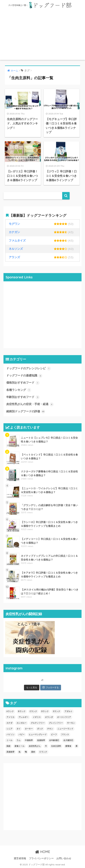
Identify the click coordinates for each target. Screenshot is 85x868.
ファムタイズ (17, 241)
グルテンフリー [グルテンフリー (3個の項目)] (38, 723)
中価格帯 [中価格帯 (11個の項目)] (29, 740)
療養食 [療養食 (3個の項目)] (68, 746)
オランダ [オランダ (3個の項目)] (49, 717)
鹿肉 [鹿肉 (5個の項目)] (33, 752)
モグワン (14, 224)
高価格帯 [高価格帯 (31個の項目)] (10, 752)
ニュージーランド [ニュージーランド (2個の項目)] (65, 729)
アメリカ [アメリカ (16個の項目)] (10, 717)
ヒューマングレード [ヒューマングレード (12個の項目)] (38, 735)
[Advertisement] (43, 35)
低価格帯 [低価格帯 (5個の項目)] (41, 740)
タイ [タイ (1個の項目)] (19, 729)
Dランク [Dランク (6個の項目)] (45, 711)
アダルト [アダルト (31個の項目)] (68, 711)
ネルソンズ (16, 249)
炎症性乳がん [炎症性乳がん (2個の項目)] (35, 746)
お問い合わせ (64, 858)
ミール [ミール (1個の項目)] (9, 740)
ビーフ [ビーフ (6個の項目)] (54, 735)
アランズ (14, 257)
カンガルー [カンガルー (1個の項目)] (21, 723)
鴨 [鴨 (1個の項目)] (26, 752)
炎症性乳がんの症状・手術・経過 (30, 404)
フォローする (51, 687)
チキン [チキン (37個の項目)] (50, 729)
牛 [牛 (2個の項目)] (46, 746)
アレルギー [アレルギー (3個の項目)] (23, 717)
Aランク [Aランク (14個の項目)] (10, 711)
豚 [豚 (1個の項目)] (77, 746)
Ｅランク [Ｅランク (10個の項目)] (43, 752)
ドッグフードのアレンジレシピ (29, 369)
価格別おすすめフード (23, 383)
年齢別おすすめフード (23, 397)
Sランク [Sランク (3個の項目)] (57, 711)
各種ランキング (19, 390)
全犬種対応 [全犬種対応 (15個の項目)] (68, 740)
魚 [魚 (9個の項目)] (20, 752)
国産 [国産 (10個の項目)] (8, 746)
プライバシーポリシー (41, 858)
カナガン (14, 232)
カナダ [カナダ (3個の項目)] (9, 723)
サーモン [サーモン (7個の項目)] (71, 723)
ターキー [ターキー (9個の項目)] (29, 729)
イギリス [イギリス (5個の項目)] (37, 717)
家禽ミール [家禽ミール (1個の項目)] (20, 746)
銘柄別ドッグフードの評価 (26, 412)
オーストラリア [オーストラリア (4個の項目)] (64, 717)
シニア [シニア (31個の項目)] (9, 729)
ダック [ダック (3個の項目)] (40, 729)
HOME (43, 852)
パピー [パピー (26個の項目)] (21, 735)
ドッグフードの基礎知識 (24, 376)
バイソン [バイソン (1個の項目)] (10, 735)
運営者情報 (20, 858)
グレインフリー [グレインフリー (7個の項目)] (56, 723)
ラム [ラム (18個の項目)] (19, 740)
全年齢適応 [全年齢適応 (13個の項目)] (54, 740)
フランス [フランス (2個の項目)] (65, 735)
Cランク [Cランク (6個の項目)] (33, 711)
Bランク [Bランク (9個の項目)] (22, 711)
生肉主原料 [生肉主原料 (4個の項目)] (56, 746)
